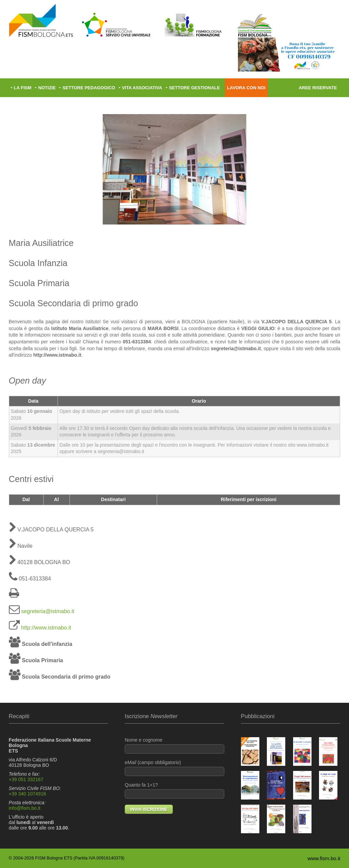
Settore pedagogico (89, 88)
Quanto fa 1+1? (174, 790)
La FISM (23, 88)
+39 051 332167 (26, 779)
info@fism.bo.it (25, 808)
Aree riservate (318, 88)
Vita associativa (142, 88)
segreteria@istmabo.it (48, 611)
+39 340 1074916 (27, 794)
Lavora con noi (246, 88)
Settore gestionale (194, 88)
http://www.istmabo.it (46, 628)
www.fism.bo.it (324, 858)
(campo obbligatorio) (174, 768)
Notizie (47, 88)
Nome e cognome (174, 745)
